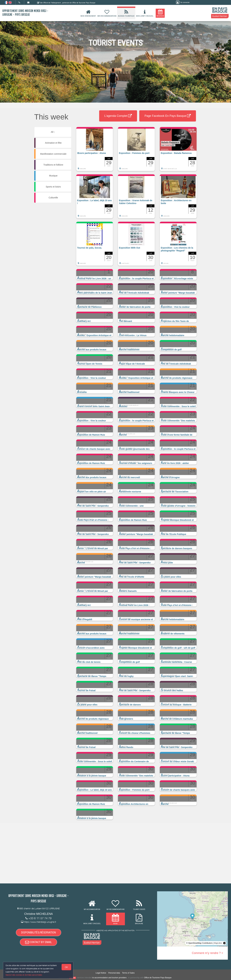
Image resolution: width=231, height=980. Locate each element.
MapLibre (218, 943)
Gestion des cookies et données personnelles (24, 975)
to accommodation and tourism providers (109, 978)
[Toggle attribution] (224, 943)
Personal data (114, 973)
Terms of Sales (128, 973)
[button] (95, 151)
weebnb (72, 978)
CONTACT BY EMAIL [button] (38, 942)
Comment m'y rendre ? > (207, 953)
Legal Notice (101, 973)
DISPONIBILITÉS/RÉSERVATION (39, 932)
